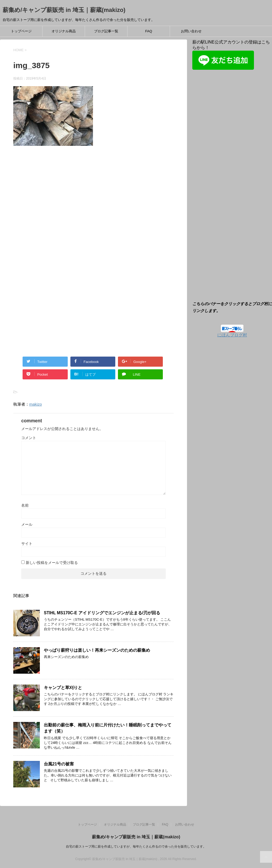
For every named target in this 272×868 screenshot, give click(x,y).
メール (27, 524)
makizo (36, 404)
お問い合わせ (191, 31)
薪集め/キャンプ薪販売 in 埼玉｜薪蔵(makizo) (64, 10)
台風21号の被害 (59, 764)
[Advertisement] (58, 207)
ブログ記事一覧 (106, 31)
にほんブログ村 (232, 335)
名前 (25, 505)
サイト (27, 543)
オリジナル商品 (64, 31)
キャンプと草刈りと (63, 688)
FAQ (148, 31)
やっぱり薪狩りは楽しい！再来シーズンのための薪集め (97, 650)
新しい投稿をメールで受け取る (52, 563)
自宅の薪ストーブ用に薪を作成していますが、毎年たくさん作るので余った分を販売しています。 (136, 847)
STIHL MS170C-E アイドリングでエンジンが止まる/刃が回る (102, 613)
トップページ (21, 31)
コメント (29, 438)
